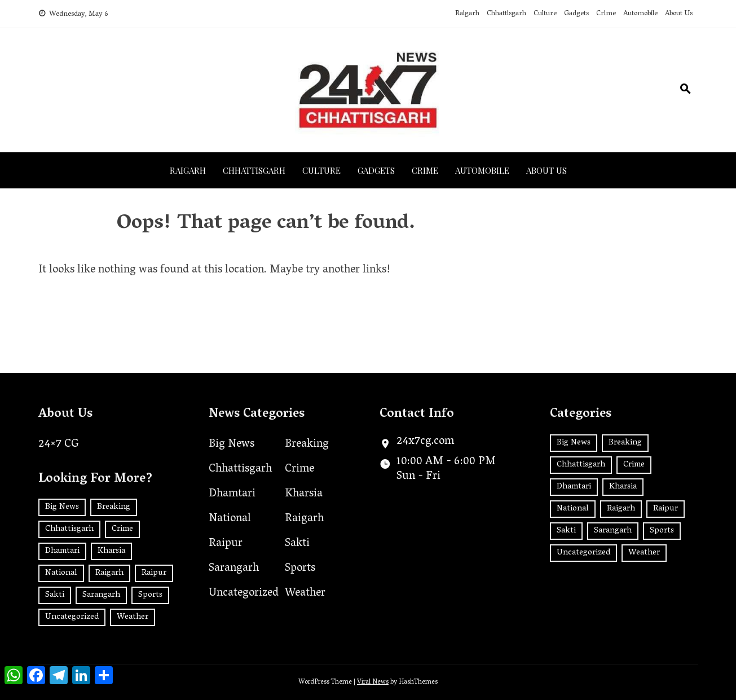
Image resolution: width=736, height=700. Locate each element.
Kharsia (304, 494)
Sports (300, 569)
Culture (545, 14)
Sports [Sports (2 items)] (150, 595)
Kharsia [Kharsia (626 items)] (111, 551)
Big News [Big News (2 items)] (62, 507)
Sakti (297, 544)
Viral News (373, 682)
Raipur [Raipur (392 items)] (154, 573)
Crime (606, 14)
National (230, 519)
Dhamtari (232, 494)
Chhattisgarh (506, 14)
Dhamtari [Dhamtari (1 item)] (62, 551)
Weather (305, 593)
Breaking (307, 444)
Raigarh (467, 14)
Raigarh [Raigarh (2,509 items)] (109, 573)
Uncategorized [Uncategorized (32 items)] (72, 617)
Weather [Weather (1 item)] (133, 617)
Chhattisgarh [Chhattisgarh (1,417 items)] (69, 529)
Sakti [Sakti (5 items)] (55, 595)
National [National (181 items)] (61, 573)
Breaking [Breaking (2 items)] (114, 507)
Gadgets (576, 14)
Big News (232, 444)
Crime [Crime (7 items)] (122, 529)
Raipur (226, 544)
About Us (679, 14)
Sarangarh (234, 569)
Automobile (640, 14)
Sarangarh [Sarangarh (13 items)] (101, 595)
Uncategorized (244, 593)
